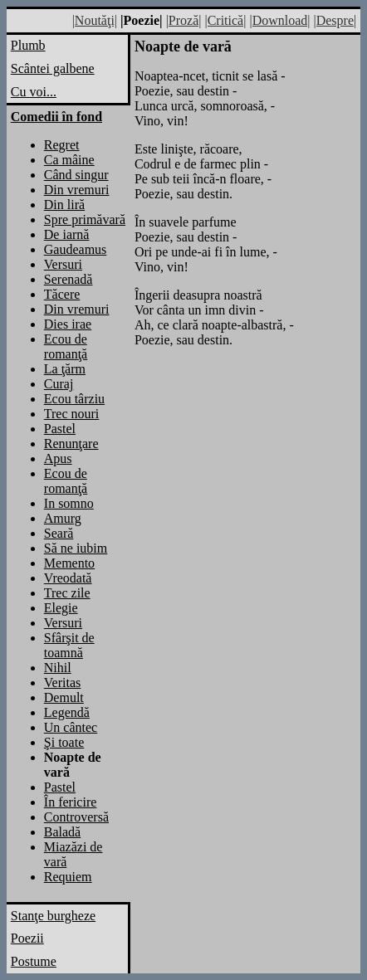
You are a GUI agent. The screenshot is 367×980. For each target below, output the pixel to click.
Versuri (63, 264)
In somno (69, 503)
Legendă (67, 712)
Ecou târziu (74, 399)
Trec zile (67, 593)
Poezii (27, 938)
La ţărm (65, 369)
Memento (69, 563)
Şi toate (64, 742)
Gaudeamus (76, 249)
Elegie (61, 608)
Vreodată (68, 578)
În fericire (71, 802)
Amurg (63, 518)
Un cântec (71, 727)
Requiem (68, 877)
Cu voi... (34, 92)
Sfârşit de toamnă (69, 645)
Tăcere (62, 294)
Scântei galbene (53, 68)
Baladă (62, 832)
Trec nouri (72, 414)
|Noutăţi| (95, 20)
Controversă (76, 817)
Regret (62, 145)
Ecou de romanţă (66, 346)
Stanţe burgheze (53, 916)
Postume (34, 961)
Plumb (28, 45)
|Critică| (225, 20)
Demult (64, 697)
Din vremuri (77, 190)
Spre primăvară (85, 219)
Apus (58, 458)
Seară (59, 533)
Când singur (76, 175)
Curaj (59, 384)
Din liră (64, 205)
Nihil (58, 668)
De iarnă (67, 234)
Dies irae (68, 324)
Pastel (60, 429)
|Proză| (184, 20)
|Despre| (335, 20)
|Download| (279, 20)
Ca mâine (69, 160)
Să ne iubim (76, 548)
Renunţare (71, 444)
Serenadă (69, 279)
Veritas (62, 683)
